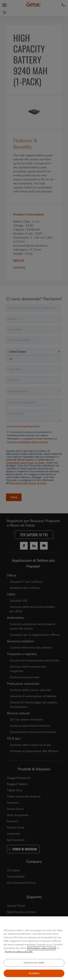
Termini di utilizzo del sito (19, 958)
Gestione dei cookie (34, 969)
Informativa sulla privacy (41, 955)
